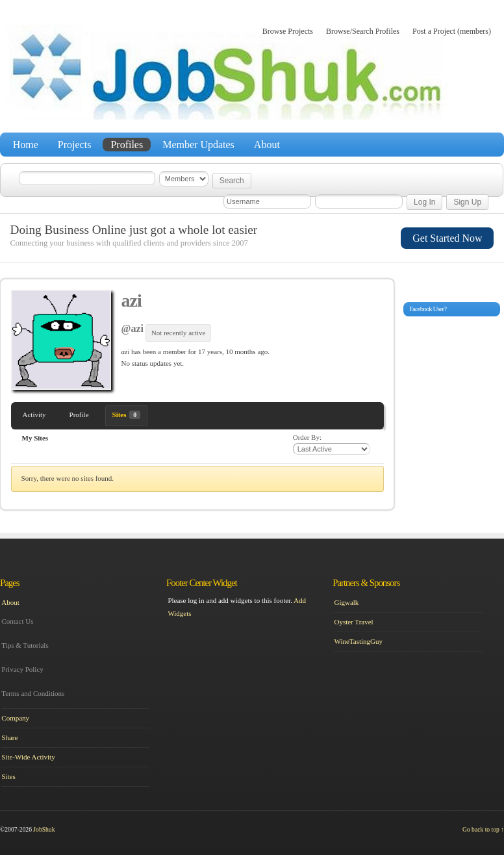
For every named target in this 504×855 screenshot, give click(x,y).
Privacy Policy (22, 669)
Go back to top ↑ (483, 829)
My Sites (35, 438)
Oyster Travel (353, 622)
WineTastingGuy (358, 641)
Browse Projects (288, 31)
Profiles (127, 145)
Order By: (307, 437)
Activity (34, 415)
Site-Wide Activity (28, 757)
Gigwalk (346, 602)
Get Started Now (447, 238)
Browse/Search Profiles (363, 31)
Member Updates (198, 145)
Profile (79, 415)
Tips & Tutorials (25, 645)
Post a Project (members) (452, 31)
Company (15, 718)
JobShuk (44, 829)
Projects (75, 145)
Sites (127, 415)
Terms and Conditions (33, 693)
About (267, 145)
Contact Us (17, 621)
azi (132, 300)
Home (26, 145)
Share (9, 737)
